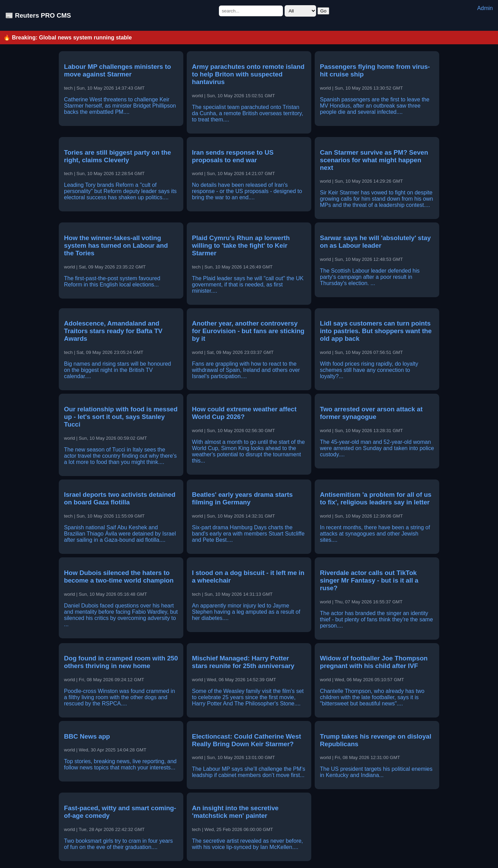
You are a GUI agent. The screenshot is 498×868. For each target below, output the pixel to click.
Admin (485, 8)
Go (323, 11)
